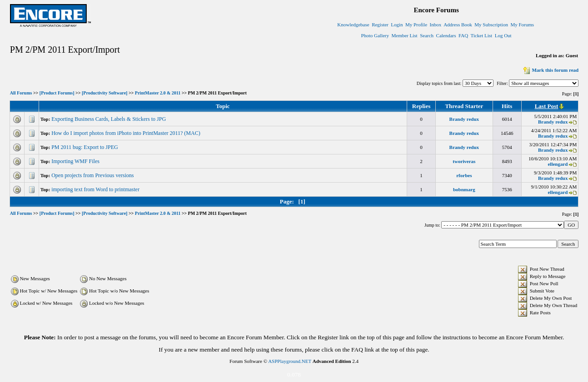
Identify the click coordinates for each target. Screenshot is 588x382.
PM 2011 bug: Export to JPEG (85, 147)
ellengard (558, 164)
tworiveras (464, 161)
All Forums (21, 93)
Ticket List (482, 35)
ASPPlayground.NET (290, 361)
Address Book (458, 25)
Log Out (503, 35)
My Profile (416, 25)
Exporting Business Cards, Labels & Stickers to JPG (109, 119)
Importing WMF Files (76, 161)
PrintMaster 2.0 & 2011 (158, 93)
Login (397, 25)
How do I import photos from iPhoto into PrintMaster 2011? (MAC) (127, 133)
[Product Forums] (57, 93)
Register (380, 25)
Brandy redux (464, 119)
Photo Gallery (375, 35)
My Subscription (491, 25)
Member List (405, 35)
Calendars (446, 35)
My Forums (522, 25)
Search (427, 35)
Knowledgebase (353, 25)
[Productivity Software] (105, 93)
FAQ (463, 35)
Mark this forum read (550, 70)
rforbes (464, 175)
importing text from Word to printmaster (96, 189)
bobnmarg (464, 189)
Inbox (436, 25)
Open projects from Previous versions (93, 175)
